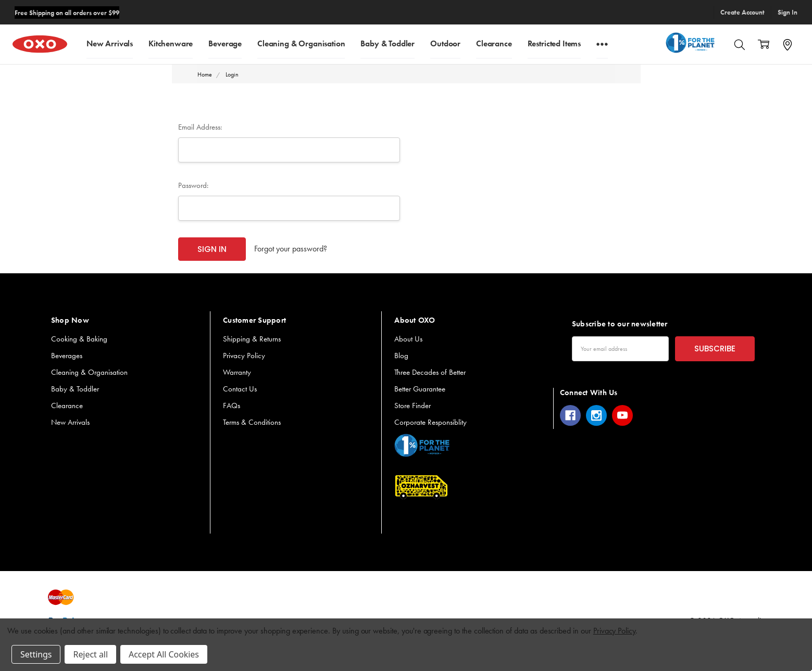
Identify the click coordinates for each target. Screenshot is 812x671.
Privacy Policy (244, 356)
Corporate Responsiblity (430, 422)
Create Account (742, 12)
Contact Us (240, 389)
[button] (422, 445)
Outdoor (445, 43)
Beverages (67, 356)
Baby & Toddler (388, 43)
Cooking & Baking (79, 339)
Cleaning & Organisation (301, 43)
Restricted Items (554, 43)
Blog (401, 356)
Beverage (225, 43)
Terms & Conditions (252, 422)
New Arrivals (110, 43)
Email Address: (200, 127)
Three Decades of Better (430, 372)
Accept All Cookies (164, 654)
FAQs (232, 406)
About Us (408, 339)
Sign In (788, 12)
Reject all (90, 654)
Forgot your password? (291, 249)
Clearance (494, 43)
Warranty (237, 372)
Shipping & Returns (252, 339)
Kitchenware (171, 43)
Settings (36, 654)
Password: (193, 185)
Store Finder (413, 406)
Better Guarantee (420, 389)
